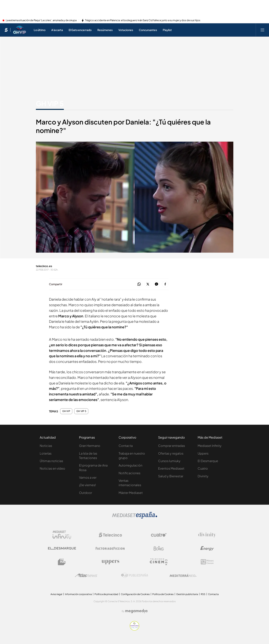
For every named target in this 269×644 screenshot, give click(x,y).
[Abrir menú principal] (262, 30)
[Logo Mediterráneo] (183, 575)
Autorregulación (130, 465)
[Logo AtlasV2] (86, 575)
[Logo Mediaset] (135, 517)
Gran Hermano (90, 446)
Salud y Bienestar (171, 476)
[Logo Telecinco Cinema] (159, 562)
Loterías (46, 453)
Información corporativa (78, 594)
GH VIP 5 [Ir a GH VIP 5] (50, 103)
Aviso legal (56, 594)
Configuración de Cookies (135, 594)
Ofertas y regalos (171, 453)
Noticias (46, 446)
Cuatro (203, 468)
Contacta (126, 446)
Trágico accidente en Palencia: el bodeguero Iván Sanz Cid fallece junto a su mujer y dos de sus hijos (143, 20)
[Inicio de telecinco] (6, 30)
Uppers (203, 453)
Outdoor (86, 493)
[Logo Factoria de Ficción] (110, 548)
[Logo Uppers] (110, 562)
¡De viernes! (87, 485)
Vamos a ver (88, 477)
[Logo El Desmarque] (62, 548)
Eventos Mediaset (171, 468)
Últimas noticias (51, 461)
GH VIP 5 (81, 411)
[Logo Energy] (207, 548)
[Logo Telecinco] (110, 535)
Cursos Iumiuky (169, 461)
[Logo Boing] (159, 548)
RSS (203, 594)
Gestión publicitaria (187, 594)
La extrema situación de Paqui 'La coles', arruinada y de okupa (41, 20)
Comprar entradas (172, 446)
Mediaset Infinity (210, 446)
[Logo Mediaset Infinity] (62, 535)
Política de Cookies (163, 594)
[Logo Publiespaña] (135, 575)
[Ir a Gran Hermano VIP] (20, 30)
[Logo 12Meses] (207, 562)
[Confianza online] (134, 629)
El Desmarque (208, 461)
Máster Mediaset (131, 493)
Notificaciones (129, 473)
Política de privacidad (106, 594)
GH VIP (66, 411)
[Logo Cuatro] (159, 535)
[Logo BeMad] (62, 562)
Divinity (203, 476)
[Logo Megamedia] (136, 611)
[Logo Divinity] (207, 535)
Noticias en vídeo (52, 468)
